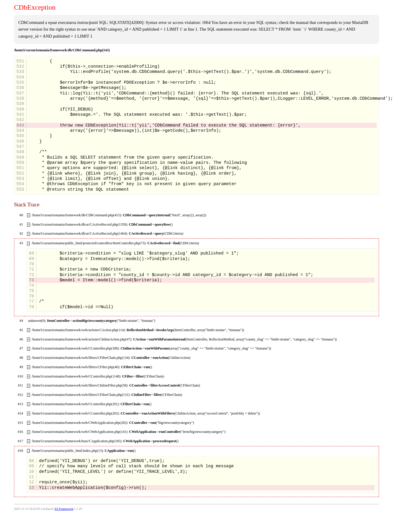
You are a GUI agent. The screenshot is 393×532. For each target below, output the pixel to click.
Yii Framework (64, 509)
